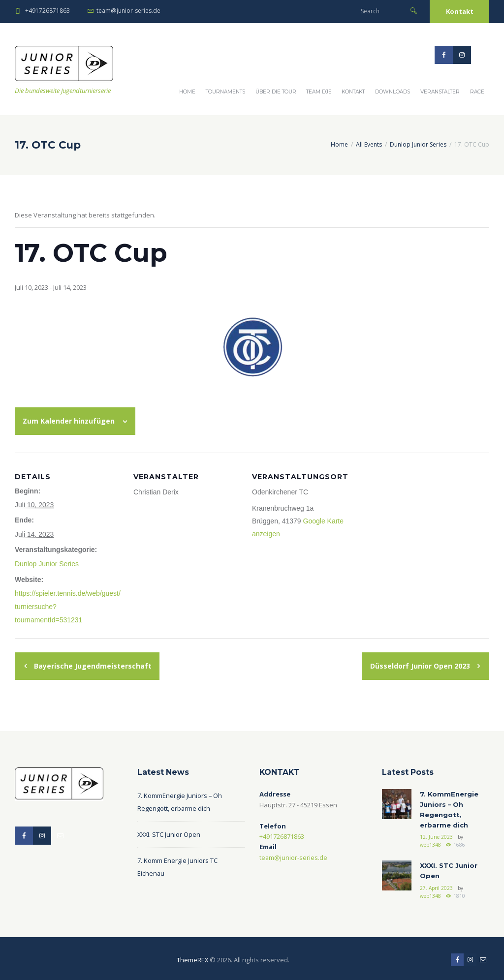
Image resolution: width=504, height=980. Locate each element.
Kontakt (460, 11)
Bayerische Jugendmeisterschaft (92, 664)
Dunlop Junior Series (418, 144)
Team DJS (319, 92)
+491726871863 (47, 11)
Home (187, 92)
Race (477, 92)
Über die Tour (276, 92)
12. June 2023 (436, 835)
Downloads (393, 92)
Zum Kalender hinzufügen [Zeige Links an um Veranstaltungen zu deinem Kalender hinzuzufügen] (69, 421)
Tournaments (225, 92)
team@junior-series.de (128, 11)
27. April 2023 (436, 885)
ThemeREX (192, 957)
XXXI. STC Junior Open (170, 833)
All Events (369, 144)
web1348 (430, 843)
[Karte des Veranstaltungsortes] (430, 520)
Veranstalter (440, 92)
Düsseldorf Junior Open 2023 (421, 664)
